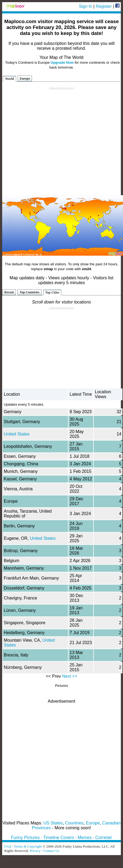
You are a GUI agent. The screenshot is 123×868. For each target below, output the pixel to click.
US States (53, 823)
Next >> (70, 676)
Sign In (86, 6)
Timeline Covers (59, 837)
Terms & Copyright (28, 846)
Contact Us (51, 851)
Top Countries (29, 292)
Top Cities (52, 292)
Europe (25, 78)
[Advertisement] (61, 141)
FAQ (8, 846)
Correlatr (104, 837)
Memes (85, 837)
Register (104, 6)
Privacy (35, 851)
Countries (74, 823)
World (10, 79)
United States (17, 434)
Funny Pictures (25, 837)
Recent (9, 292)
